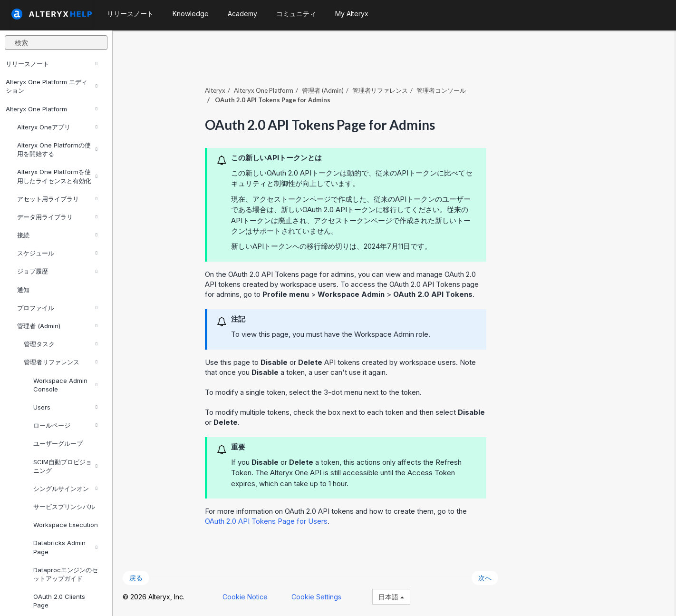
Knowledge (191, 14)
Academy (242, 14)
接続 (57, 235)
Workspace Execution (66, 525)
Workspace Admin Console (65, 385)
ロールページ (65, 425)
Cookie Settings (318, 596)
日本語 (393, 596)
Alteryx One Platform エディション (52, 86)
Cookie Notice (247, 596)
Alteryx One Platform (52, 109)
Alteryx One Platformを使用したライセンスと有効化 (57, 176)
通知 (23, 290)
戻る (138, 577)
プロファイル (57, 308)
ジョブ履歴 (57, 271)
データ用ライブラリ (57, 217)
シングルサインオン (65, 489)
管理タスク (61, 344)
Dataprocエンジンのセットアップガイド (66, 574)
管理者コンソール (443, 90)
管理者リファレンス (61, 362)
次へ (487, 577)
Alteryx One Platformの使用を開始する (57, 149)
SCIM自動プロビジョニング (65, 466)
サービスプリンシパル (64, 507)
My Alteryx (352, 14)
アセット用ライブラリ (57, 199)
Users (65, 407)
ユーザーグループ (58, 443)
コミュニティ (296, 14)
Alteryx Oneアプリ (57, 127)
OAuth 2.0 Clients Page (59, 601)
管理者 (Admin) (57, 326)
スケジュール (57, 253)
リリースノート (52, 64)
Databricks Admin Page (65, 547)
